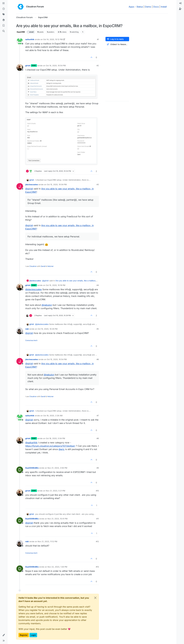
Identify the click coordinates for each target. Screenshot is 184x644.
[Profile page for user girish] (20, 67)
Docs (156, 7)
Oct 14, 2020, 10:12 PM (53, 39)
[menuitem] (180, 3)
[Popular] (4, 20)
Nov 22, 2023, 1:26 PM (57, 567)
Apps (131, 7)
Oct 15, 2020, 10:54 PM (57, 359)
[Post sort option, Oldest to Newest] (117, 44)
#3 (98, 184)
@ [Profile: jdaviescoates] (33, 289)
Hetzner (50, 266)
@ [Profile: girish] (29, 189)
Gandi (43, 266)
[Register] (180, 9)
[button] (4, 635)
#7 (98, 416)
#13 (97, 567)
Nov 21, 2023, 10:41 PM (58, 519)
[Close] (95, 598)
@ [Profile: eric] (61, 449)
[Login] (180, 3)
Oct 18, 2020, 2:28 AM (53, 416)
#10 (97, 491)
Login (33, 635)
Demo (148, 7)
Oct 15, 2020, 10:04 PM (57, 184)
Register (24, 635)
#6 (98, 359)
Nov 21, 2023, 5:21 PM (56, 491)
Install (164, 7)
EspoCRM (21, 32)
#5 (98, 329)
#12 (97, 541)
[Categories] (4, 3)
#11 (98, 519)
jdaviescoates (32, 184)
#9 (98, 468)
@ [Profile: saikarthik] (31, 443)
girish (28, 66)
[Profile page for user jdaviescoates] (20, 186)
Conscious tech (31, 340)
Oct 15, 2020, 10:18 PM (56, 285)
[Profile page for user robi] (20, 331)
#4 (98, 285)
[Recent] (4, 9)
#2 (98, 66)
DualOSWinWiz (32, 468)
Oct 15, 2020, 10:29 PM (48, 329)
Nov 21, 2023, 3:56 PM (57, 468)
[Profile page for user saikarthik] (20, 41)
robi (27, 329)
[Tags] (4, 14)
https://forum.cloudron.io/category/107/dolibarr (50, 446)
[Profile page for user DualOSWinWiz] (20, 470)
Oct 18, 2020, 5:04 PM (55, 438)
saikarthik (30, 39)
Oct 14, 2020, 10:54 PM (56, 66)
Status (140, 7)
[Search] (4, 31)
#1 (98, 39)
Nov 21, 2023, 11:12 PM (47, 541)
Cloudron (33, 266)
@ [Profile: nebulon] (47, 305)
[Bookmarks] (4, 26)
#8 (98, 438)
